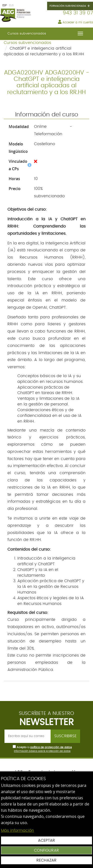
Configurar (46, 850)
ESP (5, 5)
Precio (15, 189)
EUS (11, 5)
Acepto (22, 747)
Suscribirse (65, 736)
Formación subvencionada (70, 6)
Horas (14, 179)
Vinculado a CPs (20, 165)
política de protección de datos (51, 747)
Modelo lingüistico (18, 148)
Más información (17, 831)
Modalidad (19, 127)
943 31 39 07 (78, 13)
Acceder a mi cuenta (76, 22)
